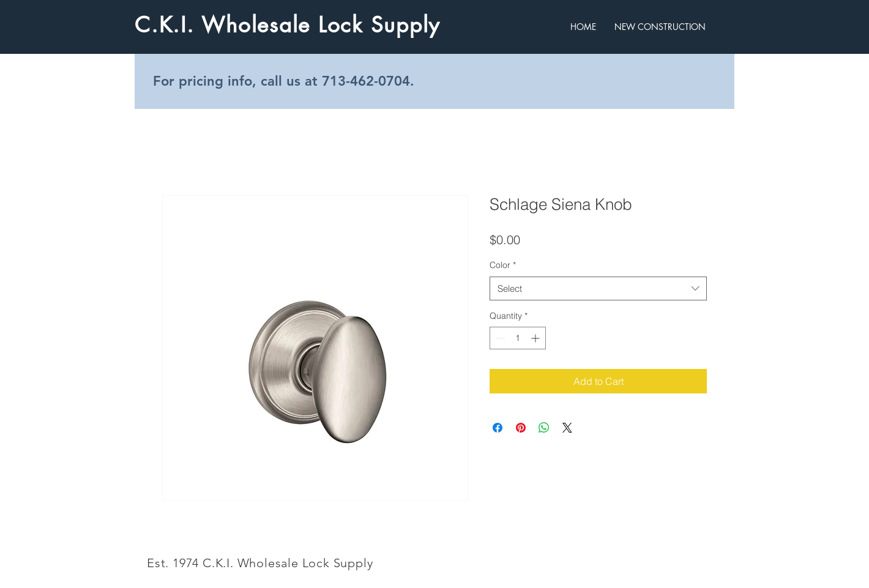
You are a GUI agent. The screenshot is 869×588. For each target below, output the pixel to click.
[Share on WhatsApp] (544, 428)
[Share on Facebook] (498, 428)
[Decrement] (499, 338)
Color (503, 265)
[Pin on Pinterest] (521, 428)
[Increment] (536, 338)
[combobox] (598, 288)
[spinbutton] (518, 338)
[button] (660, 27)
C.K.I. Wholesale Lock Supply (287, 25)
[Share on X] (567, 428)
